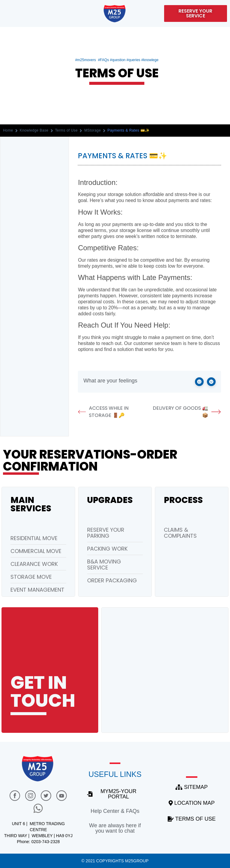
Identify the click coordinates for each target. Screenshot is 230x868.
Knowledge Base (34, 130)
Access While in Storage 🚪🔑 (103, 412)
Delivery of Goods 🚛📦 (187, 412)
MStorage (92, 130)
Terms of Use (66, 130)
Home (8, 130)
